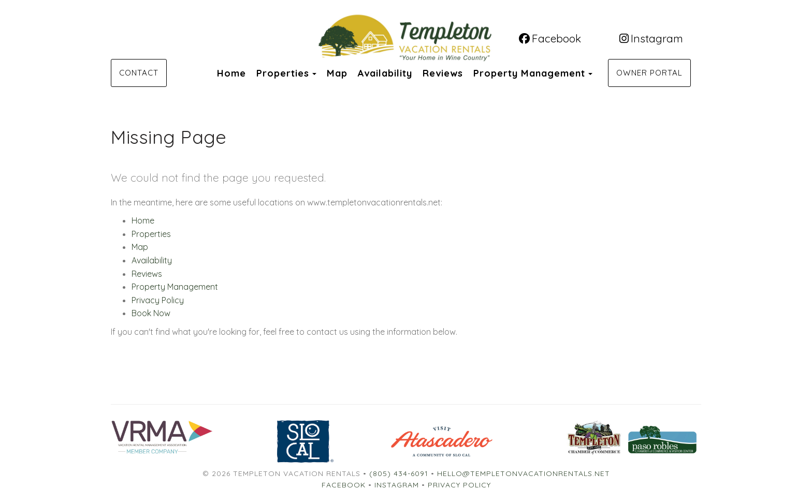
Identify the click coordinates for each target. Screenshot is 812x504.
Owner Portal (649, 73)
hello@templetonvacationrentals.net (524, 473)
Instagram (651, 38)
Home (231, 73)
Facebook (550, 38)
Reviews (443, 73)
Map (337, 73)
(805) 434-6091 (399, 473)
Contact (139, 73)
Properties (283, 73)
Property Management (529, 73)
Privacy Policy (158, 300)
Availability (385, 73)
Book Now (151, 313)
